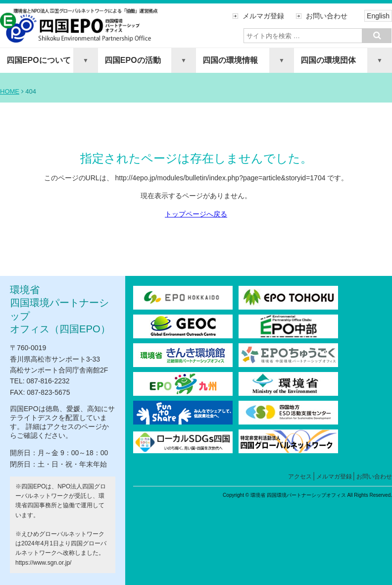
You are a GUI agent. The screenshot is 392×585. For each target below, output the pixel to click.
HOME (10, 91)
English (378, 16)
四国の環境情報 (230, 60)
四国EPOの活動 (133, 60)
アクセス (300, 477)
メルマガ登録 (263, 16)
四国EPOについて (39, 60)
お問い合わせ (327, 16)
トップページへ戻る (196, 214)
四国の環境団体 (328, 60)
